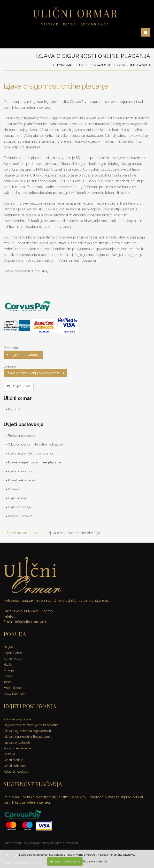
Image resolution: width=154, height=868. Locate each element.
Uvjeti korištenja (19, 507)
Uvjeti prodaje (18, 498)
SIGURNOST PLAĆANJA (33, 784)
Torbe (8, 682)
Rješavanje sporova (22, 435)
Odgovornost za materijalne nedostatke (35, 444)
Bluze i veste (13, 659)
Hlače (8, 664)
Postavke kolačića (95, 861)
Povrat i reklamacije (22, 480)
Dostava (14, 489)
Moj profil (14, 409)
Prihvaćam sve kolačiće (65, 861)
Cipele (8, 676)
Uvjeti (84, 65)
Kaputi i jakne (13, 653)
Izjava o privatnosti (23, 355)
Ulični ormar (63, 65)
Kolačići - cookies (20, 516)
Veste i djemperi (15, 694)
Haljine (9, 647)
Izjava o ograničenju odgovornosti (35, 373)
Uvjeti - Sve (19, 386)
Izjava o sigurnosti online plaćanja (56, 86)
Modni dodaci (13, 688)
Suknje (9, 670)
